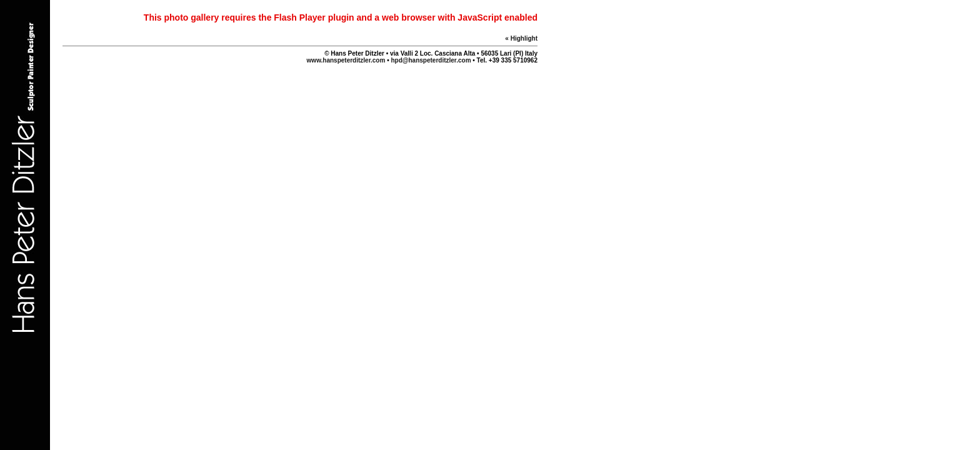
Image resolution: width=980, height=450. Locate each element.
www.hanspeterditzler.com (347, 60)
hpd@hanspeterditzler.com (431, 60)
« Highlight (521, 38)
